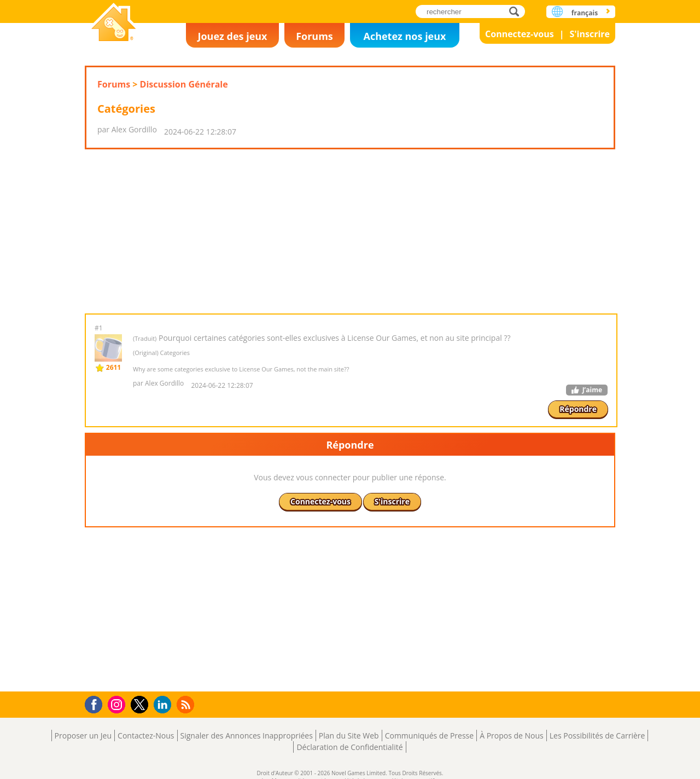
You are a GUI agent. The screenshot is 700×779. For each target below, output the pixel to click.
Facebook (97, 703)
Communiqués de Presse (429, 736)
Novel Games (114, 23)
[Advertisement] (350, 231)
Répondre (578, 409)
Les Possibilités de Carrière (597, 736)
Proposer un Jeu (83, 736)
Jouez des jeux (232, 36)
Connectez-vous (520, 34)
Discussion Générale (184, 84)
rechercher (517, 11)
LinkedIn (164, 705)
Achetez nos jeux (404, 36)
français (585, 13)
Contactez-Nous (146, 736)
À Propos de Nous (512, 736)
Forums (314, 36)
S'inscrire (590, 34)
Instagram (118, 704)
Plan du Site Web (349, 736)
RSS (187, 704)
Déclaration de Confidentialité (349, 747)
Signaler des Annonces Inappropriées (247, 736)
